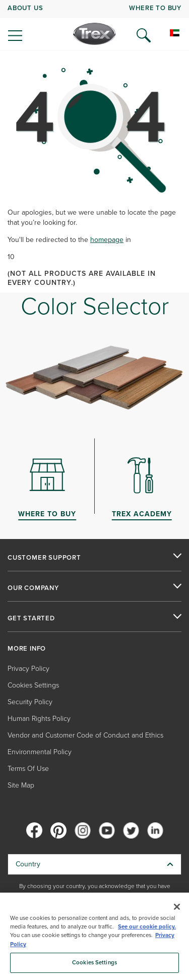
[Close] (177, 907)
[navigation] (94, 25)
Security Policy (30, 702)
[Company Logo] (94, 34)
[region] (94, 936)
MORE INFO (27, 649)
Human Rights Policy (39, 719)
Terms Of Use (28, 769)
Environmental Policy (40, 752)
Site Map (21, 785)
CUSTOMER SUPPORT (44, 558)
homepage (107, 240)
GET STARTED (31, 618)
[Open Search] (144, 35)
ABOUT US (25, 8)
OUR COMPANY (33, 588)
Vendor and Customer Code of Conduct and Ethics (85, 735)
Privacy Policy (28, 669)
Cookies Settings (33, 685)
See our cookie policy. (147, 927)
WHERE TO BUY (155, 8)
